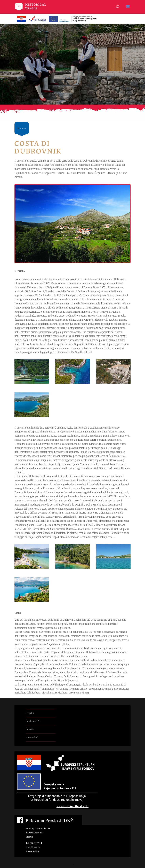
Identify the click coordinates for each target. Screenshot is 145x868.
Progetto (30, 713)
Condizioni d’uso (34, 721)
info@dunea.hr (33, 847)
